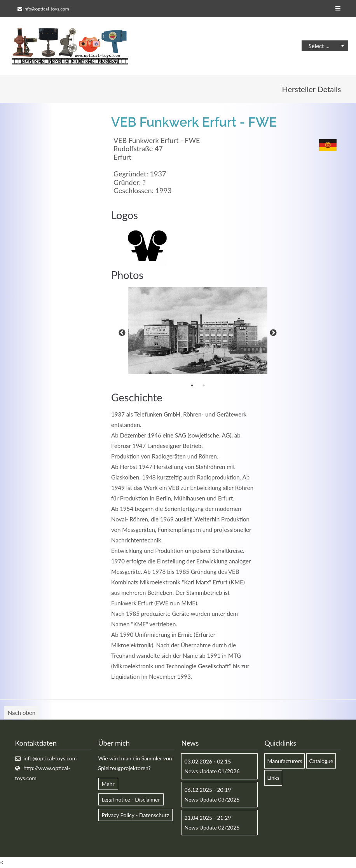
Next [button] (273, 333)
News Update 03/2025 (212, 799)
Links (273, 778)
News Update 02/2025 (212, 827)
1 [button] (192, 385)
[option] (198, 331)
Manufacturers (284, 761)
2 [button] (204, 385)
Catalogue (321, 761)
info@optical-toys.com (46, 9)
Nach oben (22, 713)
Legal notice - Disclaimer (131, 799)
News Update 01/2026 (212, 771)
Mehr (108, 784)
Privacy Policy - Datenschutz (136, 815)
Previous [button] (122, 333)
